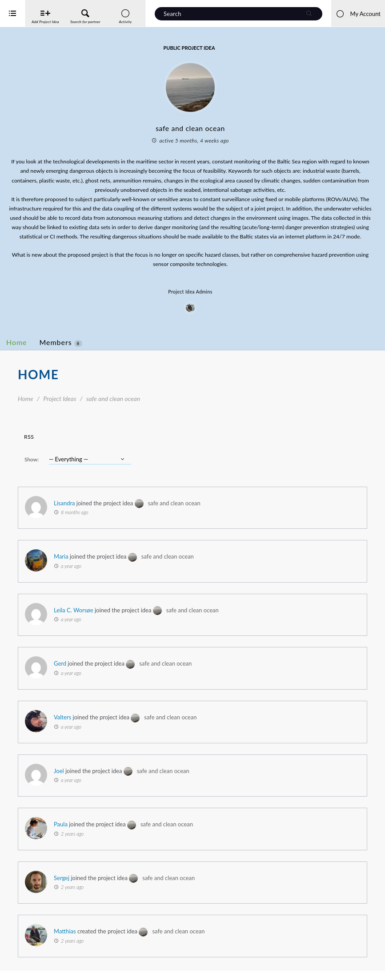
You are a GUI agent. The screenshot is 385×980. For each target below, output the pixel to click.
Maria (97, 566)
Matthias (100, 940)
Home (52, 351)
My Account (358, 14)
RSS (64, 446)
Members (96, 352)
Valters (98, 726)
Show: (67, 469)
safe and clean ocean (210, 512)
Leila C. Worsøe (109, 619)
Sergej (97, 887)
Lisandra (100, 512)
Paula (96, 833)
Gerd (96, 673)
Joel (94, 780)
